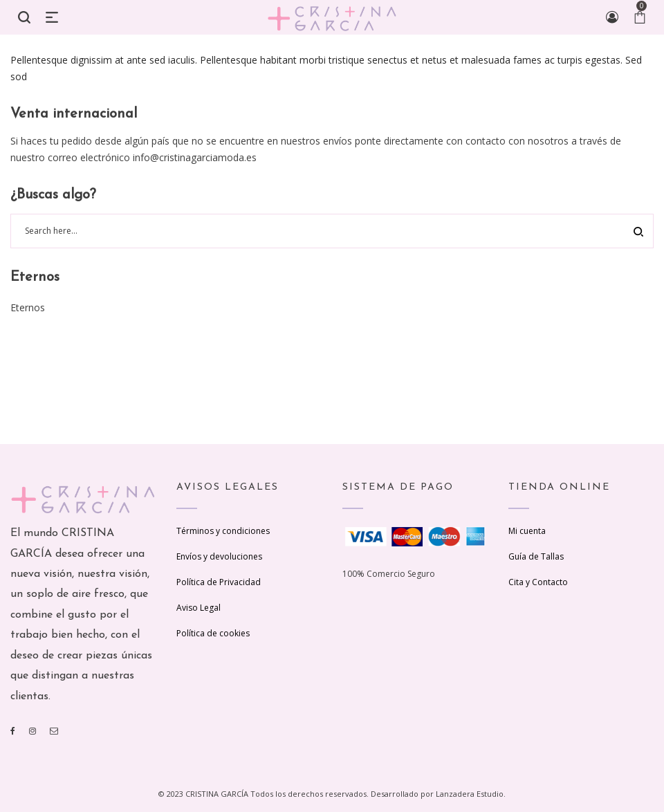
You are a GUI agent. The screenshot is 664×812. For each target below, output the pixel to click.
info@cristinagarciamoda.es (195, 157)
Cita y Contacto (538, 582)
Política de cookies (213, 633)
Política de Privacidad (219, 582)
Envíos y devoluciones (219, 556)
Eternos (28, 307)
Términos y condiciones (223, 531)
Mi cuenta (527, 531)
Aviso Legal (199, 608)
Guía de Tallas (536, 556)
